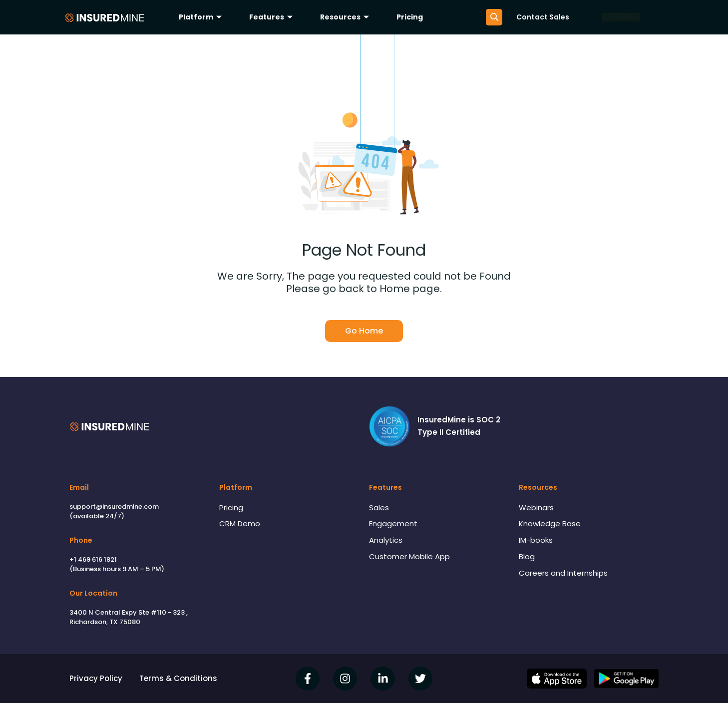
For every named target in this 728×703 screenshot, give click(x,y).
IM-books (536, 540)
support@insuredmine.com (114, 507)
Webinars (536, 508)
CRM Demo (240, 524)
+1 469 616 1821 (93, 559)
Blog (527, 556)
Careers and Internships (563, 573)
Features (272, 17)
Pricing (410, 17)
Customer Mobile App (409, 556)
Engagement (393, 524)
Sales (379, 508)
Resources (346, 17)
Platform (201, 17)
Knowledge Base (550, 524)
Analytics (386, 540)
